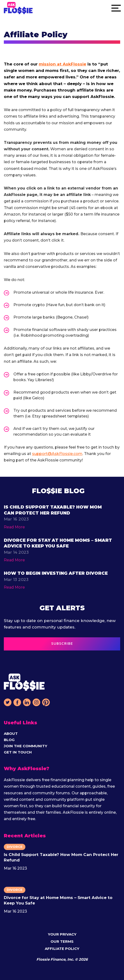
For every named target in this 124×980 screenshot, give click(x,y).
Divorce (15, 847)
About (11, 734)
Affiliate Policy (62, 949)
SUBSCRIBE (62, 644)
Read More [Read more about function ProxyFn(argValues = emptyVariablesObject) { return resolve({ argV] (14, 527)
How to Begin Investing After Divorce (56, 573)
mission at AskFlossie (62, 64)
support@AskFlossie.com (57, 454)
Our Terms (62, 941)
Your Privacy (62, 934)
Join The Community (25, 746)
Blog (9, 740)
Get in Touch (18, 752)
